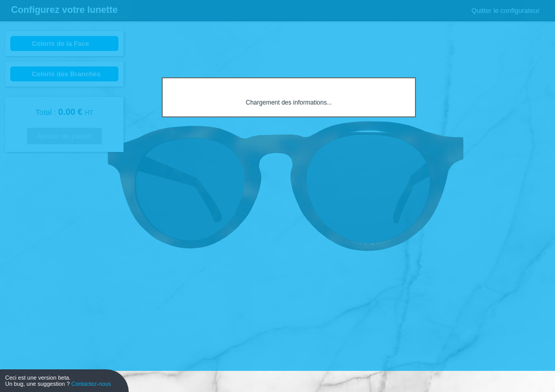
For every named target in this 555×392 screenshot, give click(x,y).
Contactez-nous (91, 384)
